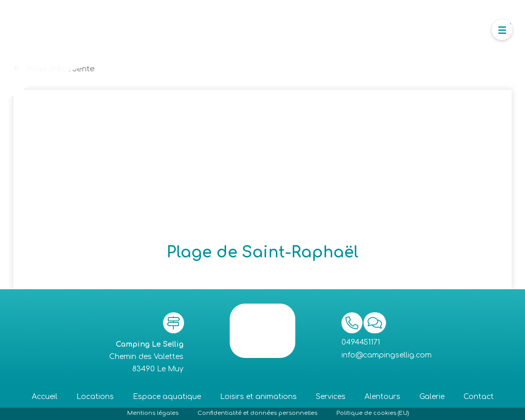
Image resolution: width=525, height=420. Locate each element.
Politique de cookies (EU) (372, 413)
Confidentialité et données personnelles (257, 413)
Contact (479, 397)
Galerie (432, 397)
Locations (95, 397)
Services (331, 397)
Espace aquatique (167, 397)
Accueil (45, 397)
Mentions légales (153, 413)
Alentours (382, 397)
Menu (504, 24)
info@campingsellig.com (387, 355)
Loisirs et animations (258, 397)
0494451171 (361, 342)
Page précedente (54, 69)
